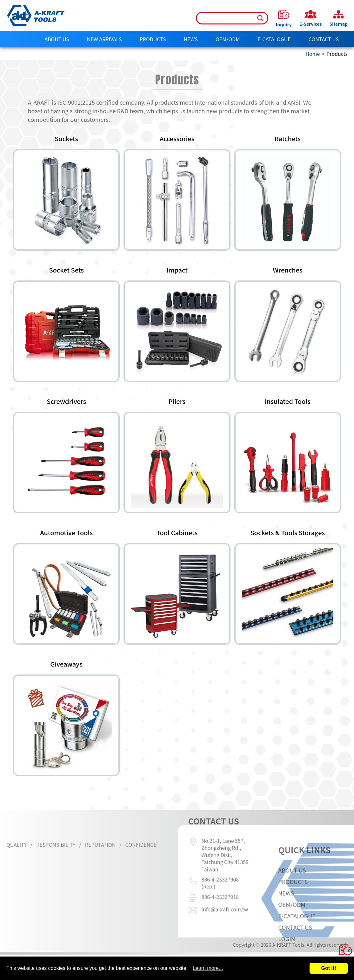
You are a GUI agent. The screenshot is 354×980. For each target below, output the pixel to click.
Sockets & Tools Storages (287, 533)
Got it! (328, 968)
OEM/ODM (228, 39)
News (191, 39)
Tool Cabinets (177, 533)
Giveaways (67, 664)
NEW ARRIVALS (104, 39)
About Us (57, 39)
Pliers (177, 401)
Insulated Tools (288, 401)
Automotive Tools (66, 533)
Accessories (177, 139)
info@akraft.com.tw (225, 893)
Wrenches (287, 270)
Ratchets (288, 139)
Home (313, 54)
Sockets (66, 139)
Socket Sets (66, 270)
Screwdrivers (66, 401)
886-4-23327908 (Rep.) (220, 867)
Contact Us (324, 39)
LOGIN (287, 954)
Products (153, 39)
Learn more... (208, 968)
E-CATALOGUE (274, 39)
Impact (177, 270)
